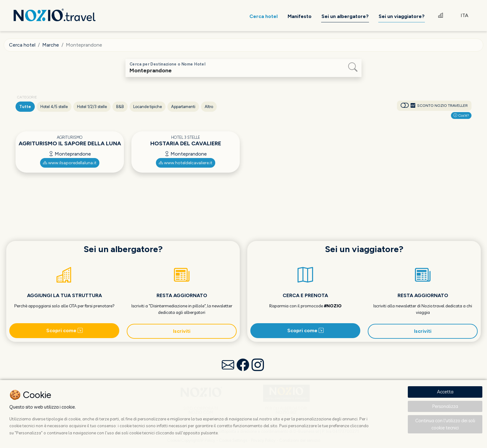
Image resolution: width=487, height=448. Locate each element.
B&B (120, 107)
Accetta (445, 392)
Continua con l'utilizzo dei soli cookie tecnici (445, 424)
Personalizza (445, 406)
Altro (209, 107)
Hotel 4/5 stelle (54, 107)
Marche (51, 45)
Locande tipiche (148, 107)
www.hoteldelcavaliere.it (186, 163)
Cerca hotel (22, 45)
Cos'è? (461, 115)
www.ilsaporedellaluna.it (70, 163)
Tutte (25, 107)
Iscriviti (182, 331)
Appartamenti (183, 107)
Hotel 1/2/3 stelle (92, 107)
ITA (464, 15)
